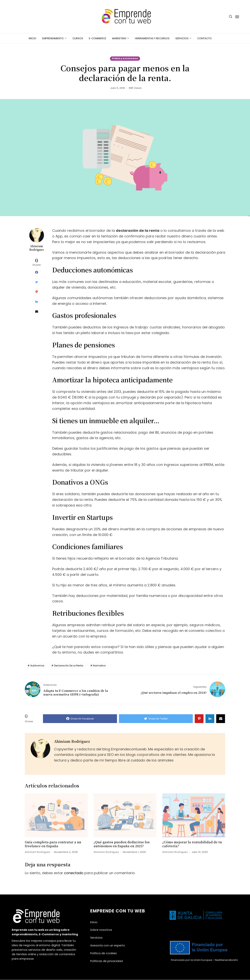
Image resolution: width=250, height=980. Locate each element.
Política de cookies (104, 953)
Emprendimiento (53, 39)
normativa (99, 666)
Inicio (33, 39)
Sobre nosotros (101, 930)
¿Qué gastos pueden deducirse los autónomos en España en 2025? (122, 844)
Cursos (78, 39)
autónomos (37, 666)
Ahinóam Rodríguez (37, 248)
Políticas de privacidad (106, 961)
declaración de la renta (69, 666)
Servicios (182, 39)
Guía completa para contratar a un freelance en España (53, 844)
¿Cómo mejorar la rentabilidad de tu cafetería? (192, 844)
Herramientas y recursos (152, 39)
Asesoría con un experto (108, 945)
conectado (74, 873)
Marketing (119, 39)
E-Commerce (98, 39)
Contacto (204, 39)
